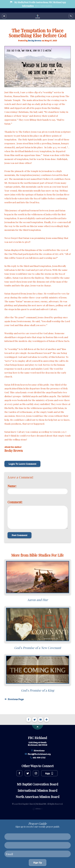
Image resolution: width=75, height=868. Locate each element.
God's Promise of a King (38, 690)
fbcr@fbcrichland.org (38, 754)
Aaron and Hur (38, 600)
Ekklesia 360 (38, 809)
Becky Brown (35, 40)
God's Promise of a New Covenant (38, 648)
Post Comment (19, 535)
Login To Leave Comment (22, 464)
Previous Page (14, 699)
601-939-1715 (38, 758)
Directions (38, 750)
